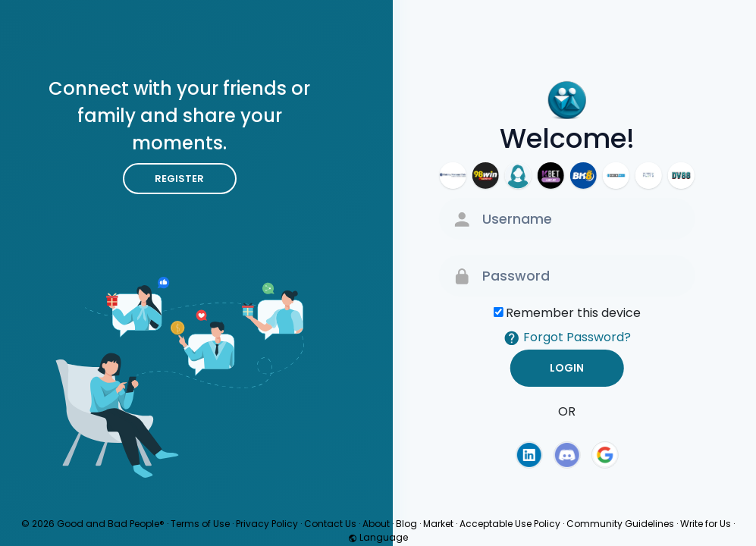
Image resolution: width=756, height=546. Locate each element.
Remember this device (573, 313)
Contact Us (330, 524)
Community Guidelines (620, 524)
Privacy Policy (267, 524)
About (376, 524)
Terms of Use (200, 524)
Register (179, 179)
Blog (406, 524)
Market (438, 524)
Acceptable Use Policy (510, 524)
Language (378, 537)
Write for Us (706, 524)
